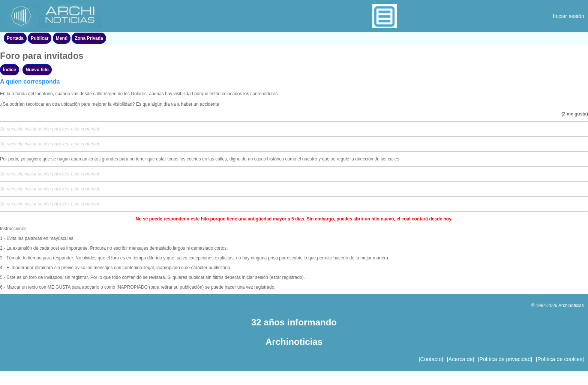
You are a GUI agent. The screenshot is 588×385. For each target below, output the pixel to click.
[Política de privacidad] (505, 359)
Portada (15, 38)
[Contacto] (431, 359)
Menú (62, 38)
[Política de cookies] (560, 359)
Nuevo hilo (37, 70)
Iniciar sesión (568, 16)
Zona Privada (89, 38)
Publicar (40, 38)
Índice (10, 70)
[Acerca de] (461, 359)
